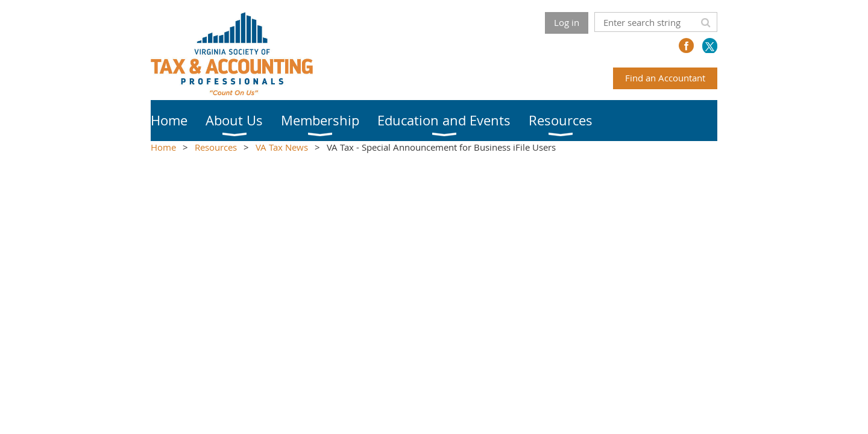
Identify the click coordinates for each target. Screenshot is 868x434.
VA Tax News (282, 147)
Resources (216, 147)
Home (163, 147)
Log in (567, 22)
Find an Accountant (665, 78)
